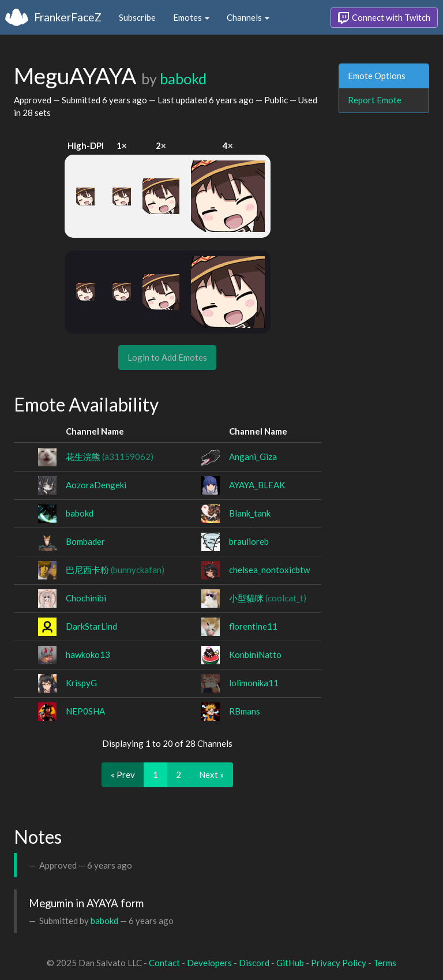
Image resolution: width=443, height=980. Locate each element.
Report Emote (375, 100)
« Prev (123, 775)
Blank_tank (250, 513)
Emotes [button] (191, 17)
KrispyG (81, 683)
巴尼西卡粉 (115, 570)
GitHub (290, 963)
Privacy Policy (339, 963)
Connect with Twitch (384, 18)
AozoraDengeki (96, 485)
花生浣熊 (110, 457)
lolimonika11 (254, 683)
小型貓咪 (268, 598)
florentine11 (253, 626)
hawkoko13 (88, 654)
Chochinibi (86, 598)
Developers (209, 963)
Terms (385, 963)
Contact (164, 963)
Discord (254, 963)
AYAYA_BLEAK (257, 485)
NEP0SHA (85, 711)
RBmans (245, 711)
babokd (183, 78)
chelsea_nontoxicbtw (269, 570)
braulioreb (249, 541)
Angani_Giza (253, 457)
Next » (211, 775)
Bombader (85, 541)
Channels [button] (248, 17)
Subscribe (137, 17)
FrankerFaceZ (68, 17)
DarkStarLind (91, 626)
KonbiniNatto (255, 654)
